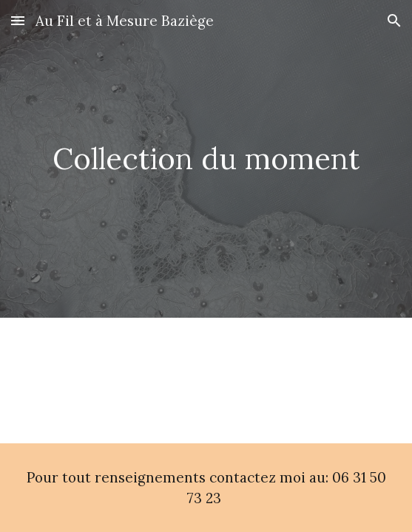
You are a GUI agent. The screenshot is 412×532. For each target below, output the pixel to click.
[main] (206, 158)
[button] (18, 20)
